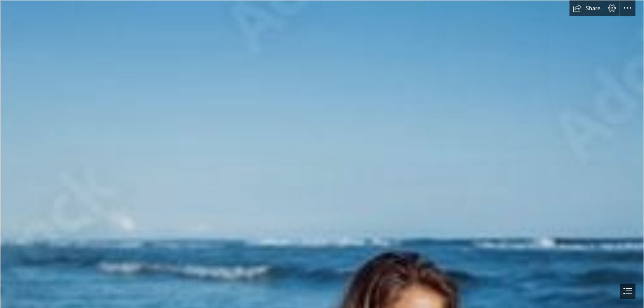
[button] (587, 8)
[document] (322, 154)
